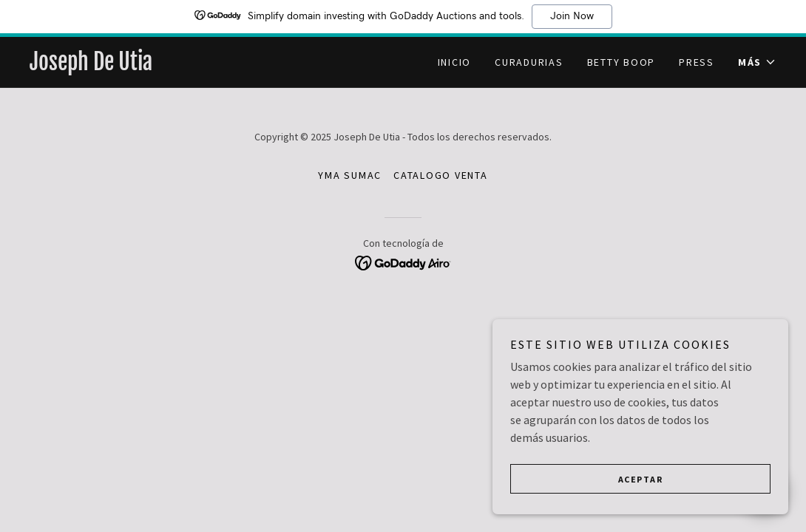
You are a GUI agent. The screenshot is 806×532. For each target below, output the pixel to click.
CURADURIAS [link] (529, 62)
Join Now (572, 16)
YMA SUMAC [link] (350, 175)
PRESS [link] (697, 62)
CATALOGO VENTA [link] (441, 175)
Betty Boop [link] (622, 62)
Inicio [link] (455, 62)
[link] (216, 66)
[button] (757, 62)
